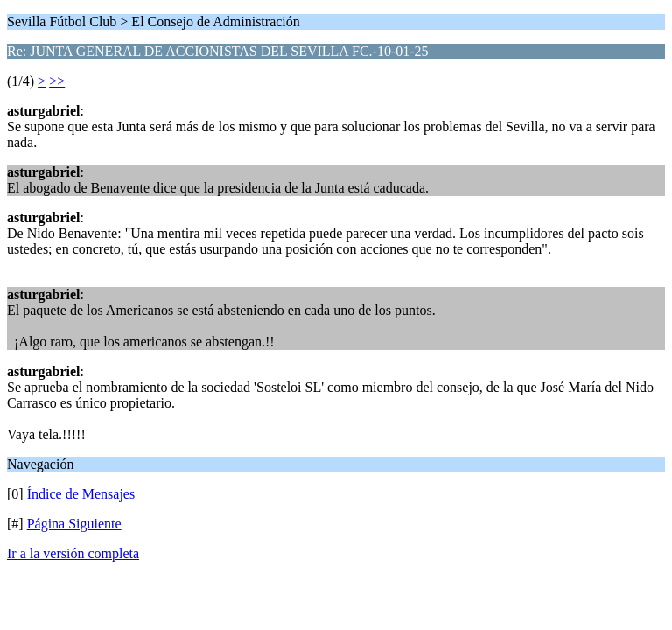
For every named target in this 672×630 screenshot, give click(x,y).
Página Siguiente (74, 524)
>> (57, 81)
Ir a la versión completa (73, 553)
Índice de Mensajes (81, 494)
